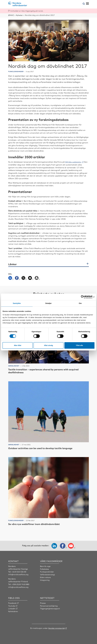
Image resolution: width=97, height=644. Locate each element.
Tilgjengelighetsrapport (50, 608)
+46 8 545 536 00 (19, 571)
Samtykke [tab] (17, 303)
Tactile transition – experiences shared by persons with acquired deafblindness (47, 371)
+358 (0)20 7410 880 (21, 584)
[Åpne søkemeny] (84, 4)
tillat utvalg (48, 345)
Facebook (13, 603)
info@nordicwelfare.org (19, 574)
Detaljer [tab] (49, 303)
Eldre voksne (46, 577)
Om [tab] (80, 303)
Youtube (12, 605)
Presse (43, 603)
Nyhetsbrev (13, 611)
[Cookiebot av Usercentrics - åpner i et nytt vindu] (85, 297)
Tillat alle (79, 345)
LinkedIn (12, 608)
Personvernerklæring (49, 605)
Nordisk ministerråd (56, 628)
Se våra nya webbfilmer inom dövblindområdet (36, 524)
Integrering (45, 580)
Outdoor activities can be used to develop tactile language (43, 448)
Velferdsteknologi (48, 574)
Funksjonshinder (47, 571)
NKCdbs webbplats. (74, 162)
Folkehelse (45, 569)
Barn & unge (45, 566)
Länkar (12, 264)
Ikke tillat (18, 345)
